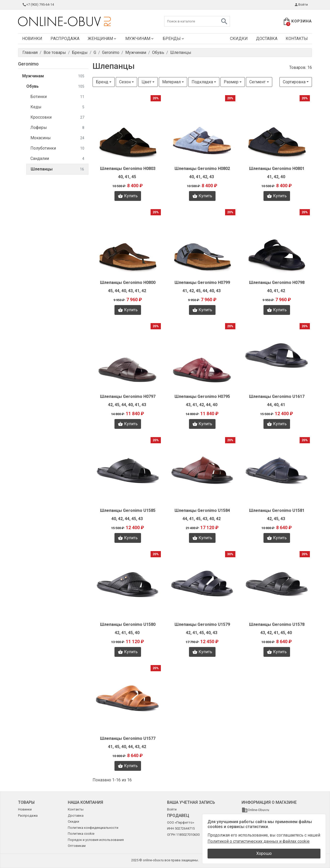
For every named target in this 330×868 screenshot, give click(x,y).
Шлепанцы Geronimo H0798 (277, 282)
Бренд (102, 82)
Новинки (32, 39)
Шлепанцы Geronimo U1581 (277, 510)
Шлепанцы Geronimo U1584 (202, 510)
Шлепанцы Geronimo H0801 (277, 169)
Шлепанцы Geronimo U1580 (128, 624)
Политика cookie (81, 834)
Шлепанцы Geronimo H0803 (128, 169)
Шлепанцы (57, 169)
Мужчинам (140, 39)
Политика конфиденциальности (93, 828)
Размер (231, 82)
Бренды (174, 39)
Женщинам (102, 39)
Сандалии (57, 159)
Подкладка (202, 82)
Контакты (297, 39)
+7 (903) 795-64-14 (38, 5)
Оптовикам (77, 846)
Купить (128, 196)
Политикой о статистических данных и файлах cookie (259, 841)
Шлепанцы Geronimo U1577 (128, 738)
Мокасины (57, 138)
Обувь (55, 87)
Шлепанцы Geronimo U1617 (277, 396)
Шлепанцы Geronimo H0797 (128, 396)
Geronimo (28, 64)
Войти (301, 5)
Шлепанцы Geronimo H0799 (202, 282)
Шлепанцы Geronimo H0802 (202, 169)
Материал (171, 82)
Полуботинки (57, 148)
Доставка (267, 39)
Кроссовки (57, 117)
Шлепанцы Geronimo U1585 (128, 510)
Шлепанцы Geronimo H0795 (202, 396)
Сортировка (294, 82)
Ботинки (57, 97)
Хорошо (264, 853)
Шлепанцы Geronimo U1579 (202, 624)
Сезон (125, 82)
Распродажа (65, 39)
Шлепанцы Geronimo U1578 (277, 624)
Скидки (239, 39)
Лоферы (57, 128)
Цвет (146, 82)
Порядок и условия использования (96, 840)
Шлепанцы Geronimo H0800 (128, 282)
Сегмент (257, 82)
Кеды (57, 107)
